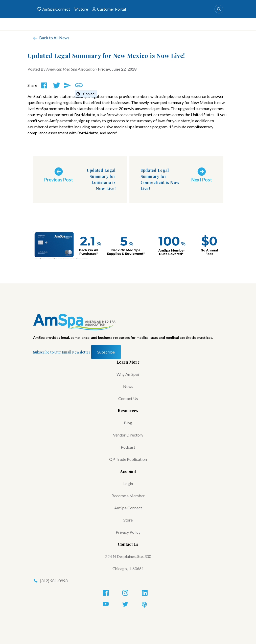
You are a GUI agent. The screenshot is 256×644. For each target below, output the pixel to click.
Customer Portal (109, 9)
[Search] (219, 9)
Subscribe (106, 352)
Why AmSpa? (128, 374)
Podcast (128, 447)
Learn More (128, 362)
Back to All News (51, 38)
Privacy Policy (128, 532)
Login (128, 483)
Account (128, 471)
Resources (128, 411)
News (128, 386)
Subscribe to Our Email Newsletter (62, 352)
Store (81, 9)
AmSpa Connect (54, 9)
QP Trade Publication (128, 459)
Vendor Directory (128, 435)
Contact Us (128, 398)
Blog (128, 423)
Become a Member (128, 496)
